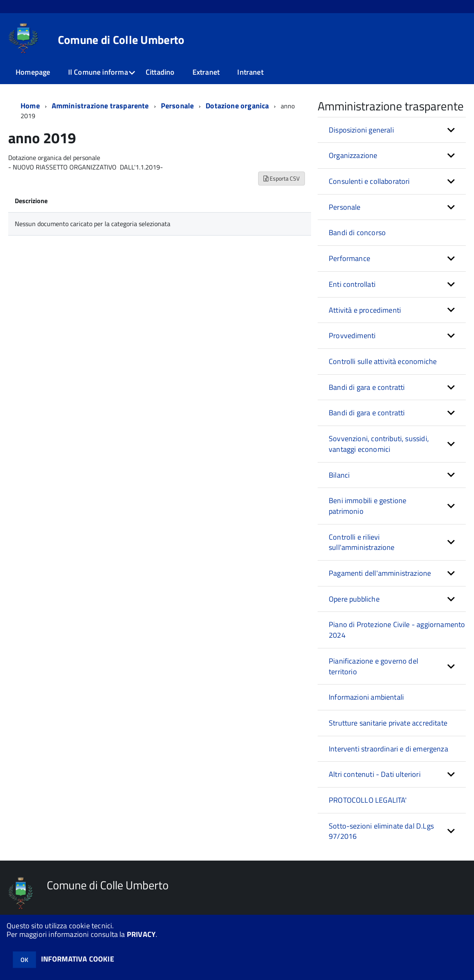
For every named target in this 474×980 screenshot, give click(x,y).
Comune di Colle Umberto (121, 40)
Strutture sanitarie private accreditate (388, 723)
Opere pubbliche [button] (354, 599)
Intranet (250, 72)
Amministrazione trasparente (100, 106)
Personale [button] (345, 207)
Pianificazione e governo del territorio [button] (373, 666)
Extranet (206, 72)
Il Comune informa (98, 72)
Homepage (33, 72)
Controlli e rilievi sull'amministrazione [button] (362, 542)
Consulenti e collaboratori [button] (369, 181)
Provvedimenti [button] (352, 335)
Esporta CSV (282, 178)
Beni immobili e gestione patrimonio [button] (368, 506)
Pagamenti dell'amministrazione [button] (380, 573)
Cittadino (160, 72)
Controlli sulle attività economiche (383, 361)
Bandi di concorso (357, 232)
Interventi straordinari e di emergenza (388, 749)
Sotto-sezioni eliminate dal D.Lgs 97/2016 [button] (381, 831)
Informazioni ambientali (366, 697)
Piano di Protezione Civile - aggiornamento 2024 (397, 630)
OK (24, 960)
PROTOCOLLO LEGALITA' (368, 800)
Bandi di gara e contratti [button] (367, 387)
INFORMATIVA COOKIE (78, 959)
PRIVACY (141, 934)
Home (30, 106)
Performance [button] (349, 258)
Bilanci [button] (339, 475)
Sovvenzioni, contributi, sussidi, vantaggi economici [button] (379, 444)
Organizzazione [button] (353, 155)
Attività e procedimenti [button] (365, 310)
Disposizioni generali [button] (361, 130)
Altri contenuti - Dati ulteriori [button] (375, 774)
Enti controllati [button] (352, 284)
